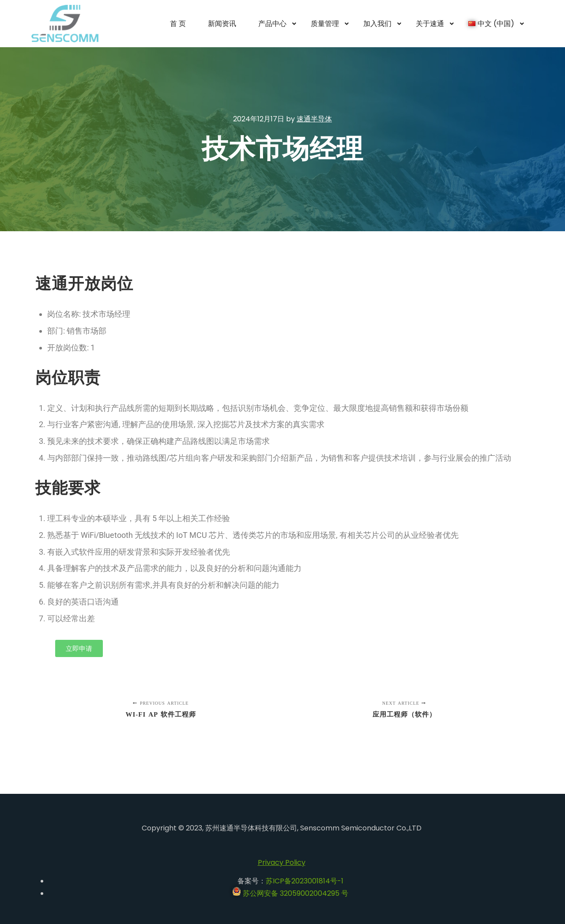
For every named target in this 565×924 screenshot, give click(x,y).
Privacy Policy (282, 862)
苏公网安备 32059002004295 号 (290, 893)
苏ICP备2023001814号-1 (305, 881)
